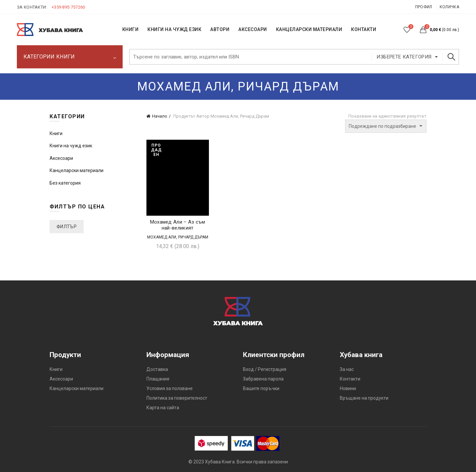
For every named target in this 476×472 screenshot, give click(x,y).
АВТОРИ (220, 29)
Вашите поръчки (261, 388)
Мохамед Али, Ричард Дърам (178, 237)
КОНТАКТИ (364, 29)
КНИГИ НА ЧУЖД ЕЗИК (174, 29)
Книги (56, 133)
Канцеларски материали (309, 29)
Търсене (451, 57)
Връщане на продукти (364, 398)
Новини (348, 388)
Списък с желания (410, 27)
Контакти (350, 379)
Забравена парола (263, 379)
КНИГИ (131, 29)
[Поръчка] (386, 126)
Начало (160, 116)
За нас (347, 369)
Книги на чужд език (71, 146)
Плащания (158, 379)
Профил (424, 7)
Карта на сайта (163, 408)
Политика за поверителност (177, 398)
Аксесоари (253, 29)
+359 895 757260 (68, 7)
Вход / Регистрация (265, 369)
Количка (449, 7)
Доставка (157, 369)
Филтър (67, 227)
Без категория (65, 183)
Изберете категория (404, 57)
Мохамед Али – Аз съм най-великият (178, 225)
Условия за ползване (170, 388)
